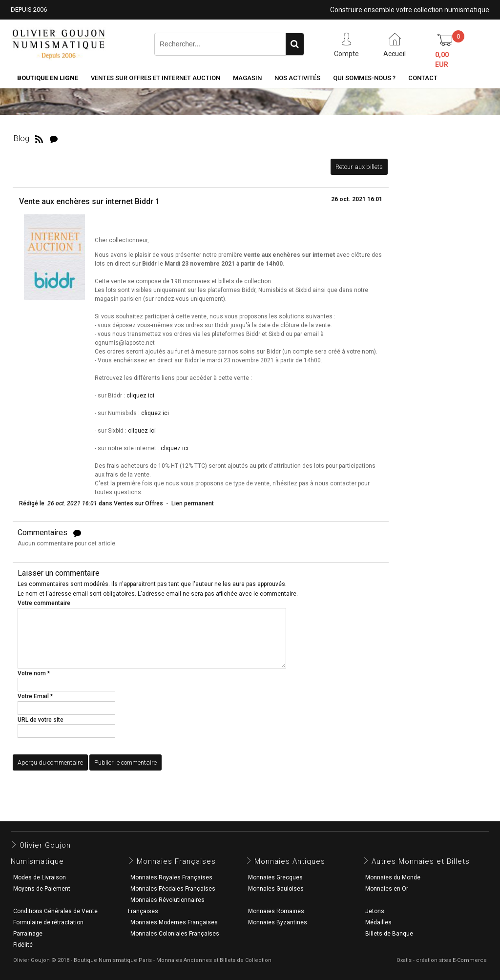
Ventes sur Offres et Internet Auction (156, 78)
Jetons (375, 911)
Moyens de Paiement (42, 889)
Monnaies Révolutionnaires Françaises (166, 906)
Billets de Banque (389, 934)
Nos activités (297, 78)
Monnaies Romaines (276, 911)
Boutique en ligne (48, 78)
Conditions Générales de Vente (55, 911)
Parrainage (28, 934)
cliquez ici (140, 396)
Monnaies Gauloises (276, 889)
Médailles (378, 922)
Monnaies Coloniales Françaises (175, 934)
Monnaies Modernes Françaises (174, 922)
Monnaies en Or (387, 889)
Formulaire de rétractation (48, 922)
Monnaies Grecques (275, 877)
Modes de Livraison (40, 877)
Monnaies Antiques (290, 861)
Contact (423, 78)
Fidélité (23, 945)
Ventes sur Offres (138, 503)
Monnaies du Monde (393, 877)
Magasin (247, 78)
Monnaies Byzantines (278, 922)
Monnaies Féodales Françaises (173, 889)
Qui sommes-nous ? (364, 78)
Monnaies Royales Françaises (171, 877)
